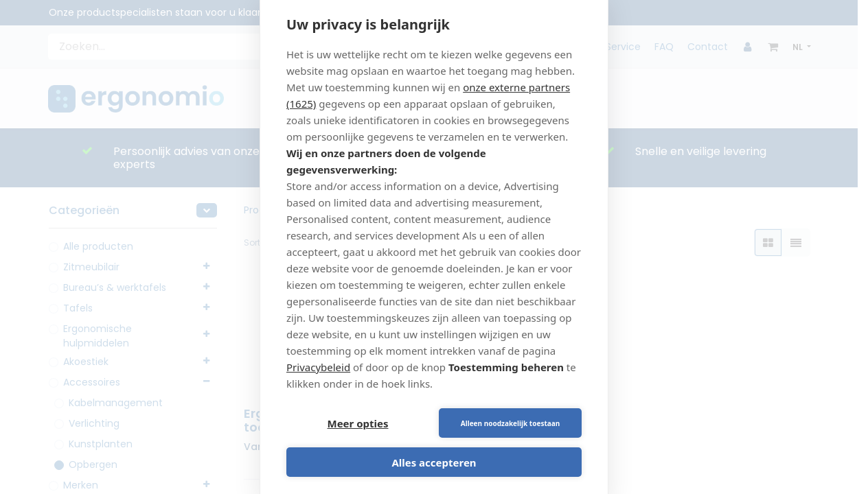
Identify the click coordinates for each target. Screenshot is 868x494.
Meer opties (358, 423)
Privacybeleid (318, 367)
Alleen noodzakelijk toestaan (510, 423)
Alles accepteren (434, 462)
